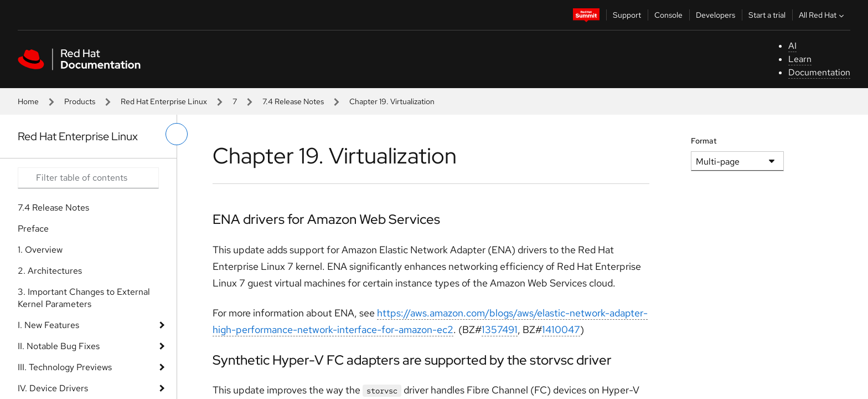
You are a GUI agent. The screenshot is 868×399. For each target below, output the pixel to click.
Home (28, 101)
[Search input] (88, 178)
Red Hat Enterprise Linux (164, 101)
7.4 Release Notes (293, 101)
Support (627, 15)
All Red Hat (823, 15)
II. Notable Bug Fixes (59, 346)
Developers (715, 15)
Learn (800, 59)
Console (668, 15)
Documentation (819, 72)
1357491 (500, 329)
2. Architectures (50, 271)
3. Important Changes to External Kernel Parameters (84, 298)
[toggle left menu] (177, 134)
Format (704, 141)
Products (80, 101)
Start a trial (767, 15)
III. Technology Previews (65, 367)
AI (792, 46)
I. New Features (48, 325)
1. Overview (40, 250)
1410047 (561, 329)
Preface (33, 229)
